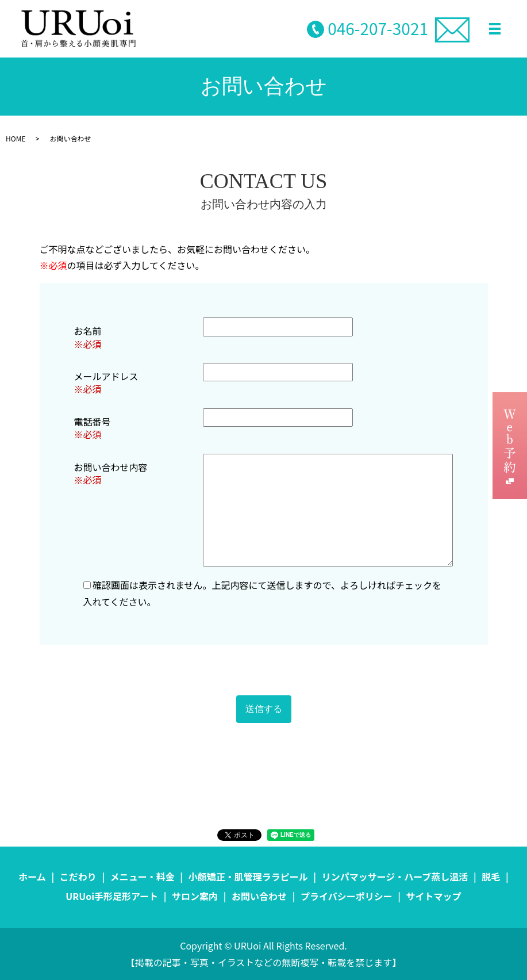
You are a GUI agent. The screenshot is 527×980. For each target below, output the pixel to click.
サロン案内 (195, 896)
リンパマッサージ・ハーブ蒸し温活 (395, 876)
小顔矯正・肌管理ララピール (248, 876)
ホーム (32, 876)
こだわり (78, 876)
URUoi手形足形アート (112, 896)
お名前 (88, 331)
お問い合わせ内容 (111, 467)
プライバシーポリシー (347, 896)
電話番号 (93, 422)
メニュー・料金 (143, 876)
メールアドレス (106, 376)
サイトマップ (434, 896)
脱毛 (491, 876)
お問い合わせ (259, 896)
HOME (16, 138)
